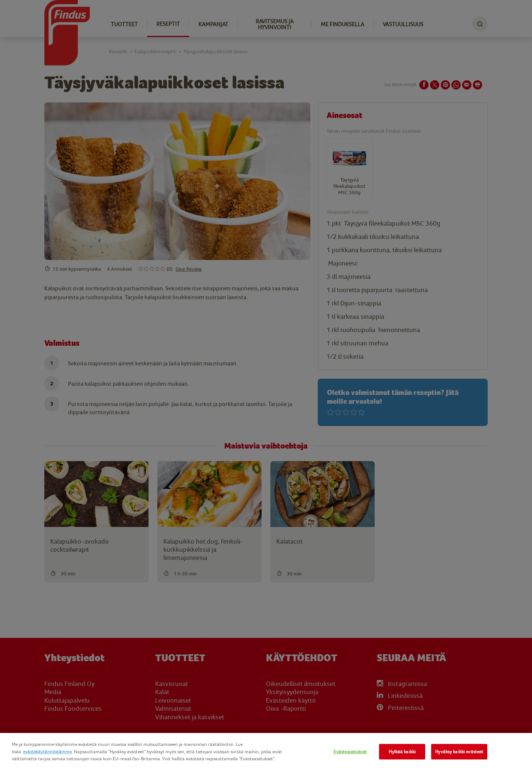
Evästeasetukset (350, 752)
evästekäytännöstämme (47, 752)
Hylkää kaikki (402, 752)
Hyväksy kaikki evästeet (459, 752)
